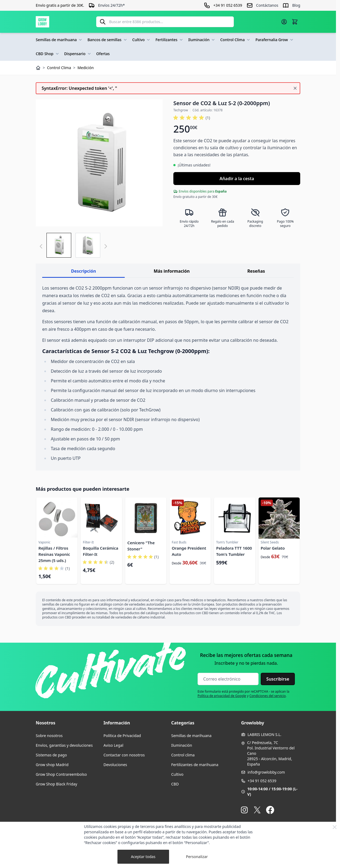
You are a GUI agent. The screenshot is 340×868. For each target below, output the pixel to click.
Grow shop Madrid (52, 765)
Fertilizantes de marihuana (195, 765)
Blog (296, 5)
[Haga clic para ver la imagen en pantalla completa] (99, 163)
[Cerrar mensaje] (295, 88)
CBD (175, 784)
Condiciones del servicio (268, 696)
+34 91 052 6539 (262, 781)
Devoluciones (115, 765)
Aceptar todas (143, 857)
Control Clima (236, 40)
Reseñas (256, 271)
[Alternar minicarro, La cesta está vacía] (295, 22)
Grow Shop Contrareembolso (61, 774)
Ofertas (103, 54)
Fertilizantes (170, 40)
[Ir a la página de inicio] (42, 22)
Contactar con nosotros (124, 755)
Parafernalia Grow (275, 40)
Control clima (183, 755)
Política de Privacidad (122, 736)
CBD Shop (48, 54)
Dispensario (78, 54)
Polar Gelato (273, 548)
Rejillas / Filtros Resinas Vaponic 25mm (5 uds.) (54, 554)
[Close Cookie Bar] (335, 827)
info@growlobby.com (266, 772)
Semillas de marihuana (59, 40)
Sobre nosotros (49, 736)
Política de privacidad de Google (222, 696)
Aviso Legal (113, 745)
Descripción (83, 271)
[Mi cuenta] (284, 22)
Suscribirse (278, 679)
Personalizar (197, 857)
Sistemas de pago (51, 755)
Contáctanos (267, 5)
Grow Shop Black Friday (56, 784)
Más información (172, 271)
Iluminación (202, 40)
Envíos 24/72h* (112, 5)
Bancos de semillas (108, 40)
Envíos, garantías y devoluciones (64, 745)
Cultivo (142, 40)
